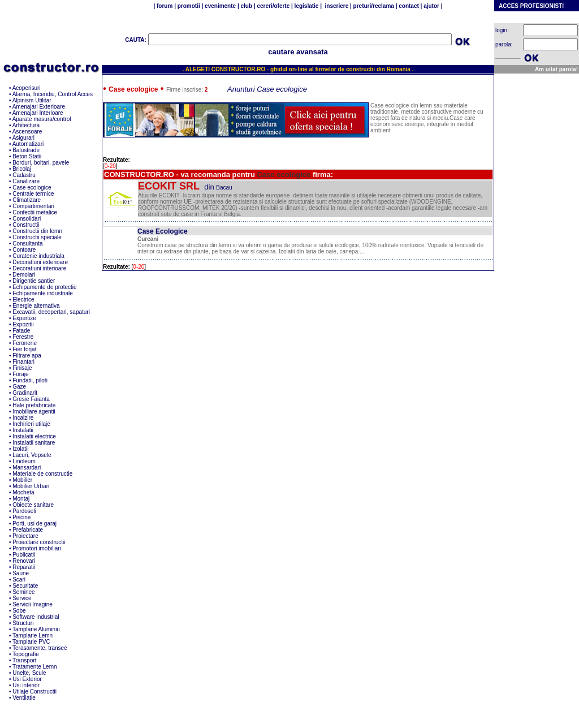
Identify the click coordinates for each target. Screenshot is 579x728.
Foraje (20, 374)
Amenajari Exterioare (39, 107)
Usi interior (26, 685)
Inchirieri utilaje (31, 424)
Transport (24, 660)
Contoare (24, 250)
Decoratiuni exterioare (40, 262)
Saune (21, 573)
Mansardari (27, 468)
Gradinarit (25, 393)
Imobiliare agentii (34, 412)
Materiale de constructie (42, 474)
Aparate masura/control (42, 119)
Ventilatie (24, 698)
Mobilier (22, 480)
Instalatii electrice (34, 436)
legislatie (306, 6)
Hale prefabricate (34, 405)
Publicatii (24, 555)
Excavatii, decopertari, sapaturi (51, 312)
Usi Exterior (27, 679)
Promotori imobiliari (37, 548)
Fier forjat (24, 349)
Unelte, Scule (29, 673)
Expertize (24, 318)
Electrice (23, 300)
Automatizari (28, 144)
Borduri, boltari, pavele (41, 163)
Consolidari (27, 219)
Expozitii (23, 324)
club (247, 6)
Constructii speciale (37, 237)
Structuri (23, 623)
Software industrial (36, 617)
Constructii (26, 225)
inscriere (336, 6)
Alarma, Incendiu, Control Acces (53, 94)
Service (22, 598)
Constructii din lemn (37, 231)
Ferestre (23, 337)
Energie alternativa (36, 306)
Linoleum (24, 461)
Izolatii (20, 449)
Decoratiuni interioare (39, 268)
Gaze (19, 387)
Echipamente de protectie (44, 287)
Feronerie (25, 343)
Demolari (24, 275)
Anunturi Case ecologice (267, 89)
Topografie (26, 654)
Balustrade (26, 150)
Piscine (21, 517)
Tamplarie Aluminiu (36, 629)
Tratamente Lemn (35, 667)
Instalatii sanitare (34, 443)
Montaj (21, 499)
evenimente (220, 6)
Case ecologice (32, 188)
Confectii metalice (35, 212)
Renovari (24, 561)
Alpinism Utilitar (32, 100)
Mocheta (23, 492)
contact (408, 6)
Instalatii (23, 430)
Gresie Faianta (31, 399)
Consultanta (27, 244)
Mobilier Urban (31, 486)
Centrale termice (33, 194)
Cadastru (24, 175)
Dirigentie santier (34, 281)
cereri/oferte (273, 6)
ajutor (431, 6)
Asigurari (23, 138)
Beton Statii (27, 156)
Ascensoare (27, 132)
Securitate (25, 586)
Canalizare (26, 181)
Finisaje (22, 368)
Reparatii (24, 567)
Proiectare (25, 536)
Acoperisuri (27, 88)
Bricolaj (22, 169)
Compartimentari (33, 206)
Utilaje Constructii (34, 692)
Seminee (23, 592)
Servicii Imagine (33, 604)
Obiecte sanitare (33, 505)
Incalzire (23, 418)
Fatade (21, 331)
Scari (19, 580)
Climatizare (27, 200)
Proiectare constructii (39, 542)
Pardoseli (24, 511)
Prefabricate (28, 530)
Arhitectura (26, 125)
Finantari (23, 362)
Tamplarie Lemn (33, 636)
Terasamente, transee (40, 648)
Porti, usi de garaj (34, 524)
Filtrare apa (27, 356)
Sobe (19, 611)
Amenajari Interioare (38, 113)
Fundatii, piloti (30, 380)
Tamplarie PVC (31, 642)
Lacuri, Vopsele (32, 455)
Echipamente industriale (43, 293)
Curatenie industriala (38, 256)
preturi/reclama (373, 6)
